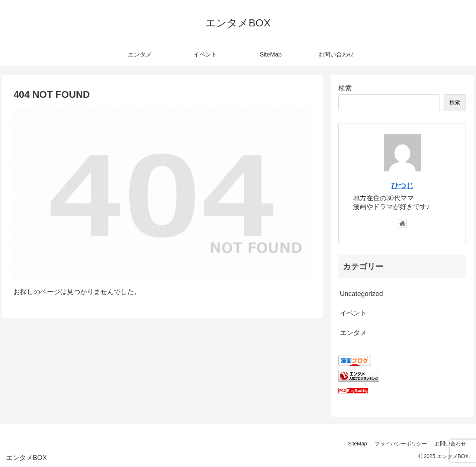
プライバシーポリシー (401, 444)
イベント (353, 313)
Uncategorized (361, 294)
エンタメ (353, 333)
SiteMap (358, 444)
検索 (345, 88)
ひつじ (402, 186)
